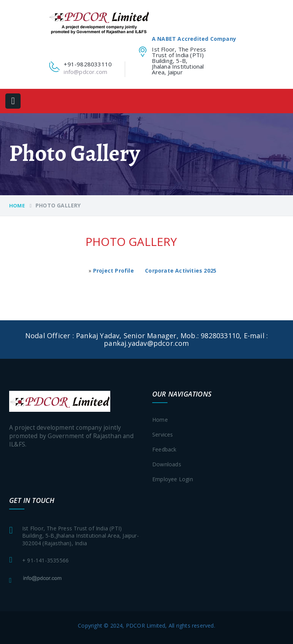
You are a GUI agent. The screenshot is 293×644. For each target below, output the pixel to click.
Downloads (167, 464)
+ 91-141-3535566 (45, 560)
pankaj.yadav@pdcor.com (146, 343)
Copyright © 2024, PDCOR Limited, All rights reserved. (146, 626)
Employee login (173, 479)
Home (17, 206)
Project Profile (113, 271)
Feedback (164, 449)
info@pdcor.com (85, 72)
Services (163, 434)
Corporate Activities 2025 (181, 271)
